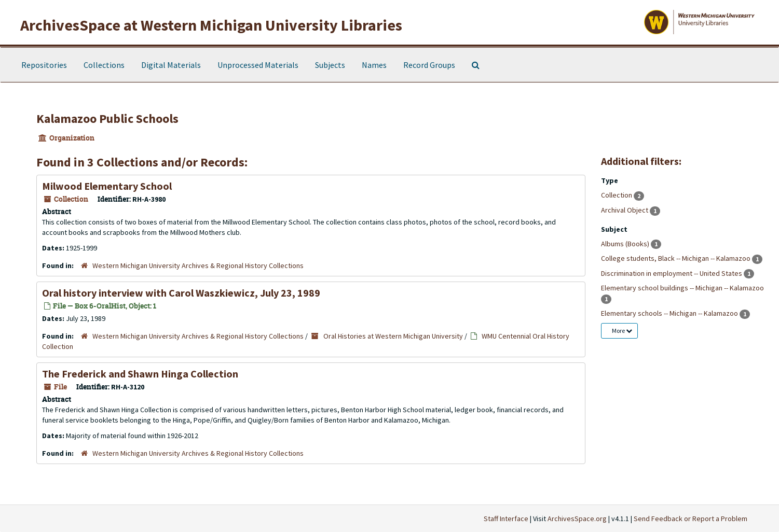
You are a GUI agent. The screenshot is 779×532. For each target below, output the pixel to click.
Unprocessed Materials (258, 65)
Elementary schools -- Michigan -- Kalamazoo (670, 313)
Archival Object (625, 210)
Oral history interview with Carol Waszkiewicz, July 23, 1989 (181, 293)
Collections (104, 65)
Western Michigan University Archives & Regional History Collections (198, 265)
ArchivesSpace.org (577, 519)
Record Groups (429, 65)
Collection (617, 195)
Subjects (330, 65)
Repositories (44, 65)
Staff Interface (506, 519)
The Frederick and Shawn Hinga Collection (140, 374)
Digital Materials (171, 65)
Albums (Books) (626, 244)
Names (374, 65)
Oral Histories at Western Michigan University (393, 336)
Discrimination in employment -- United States (672, 273)
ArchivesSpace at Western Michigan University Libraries (211, 25)
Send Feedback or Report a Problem (691, 519)
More (622, 331)
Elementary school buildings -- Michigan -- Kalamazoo (682, 288)
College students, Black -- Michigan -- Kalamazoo (676, 258)
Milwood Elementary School (107, 186)
